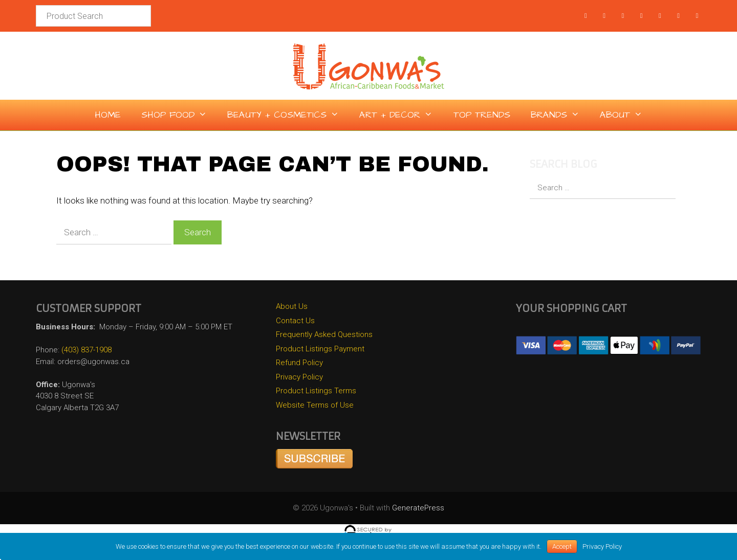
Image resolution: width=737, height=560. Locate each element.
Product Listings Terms (316, 391)
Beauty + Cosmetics (288, 115)
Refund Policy (299, 363)
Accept (562, 546)
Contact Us (295, 321)
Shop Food (179, 115)
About (626, 115)
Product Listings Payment (320, 349)
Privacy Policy (299, 377)
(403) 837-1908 (86, 350)
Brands (560, 115)
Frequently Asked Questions (324, 334)
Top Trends (482, 115)
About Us (292, 306)
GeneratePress (418, 508)
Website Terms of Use (315, 405)
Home (108, 115)
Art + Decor (401, 115)
